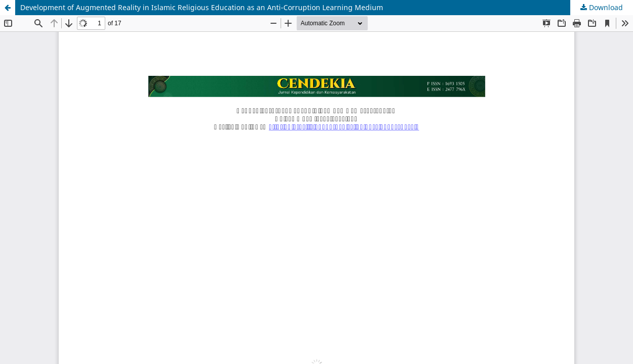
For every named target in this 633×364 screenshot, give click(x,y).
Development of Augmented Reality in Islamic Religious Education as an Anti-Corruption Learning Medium (202, 7)
